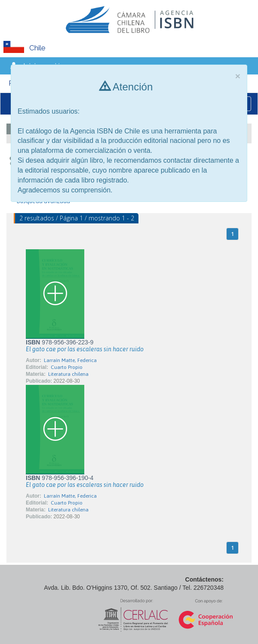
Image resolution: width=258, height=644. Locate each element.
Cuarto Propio (67, 367)
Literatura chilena (68, 374)
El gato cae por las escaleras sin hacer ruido (85, 349)
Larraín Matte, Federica (70, 360)
